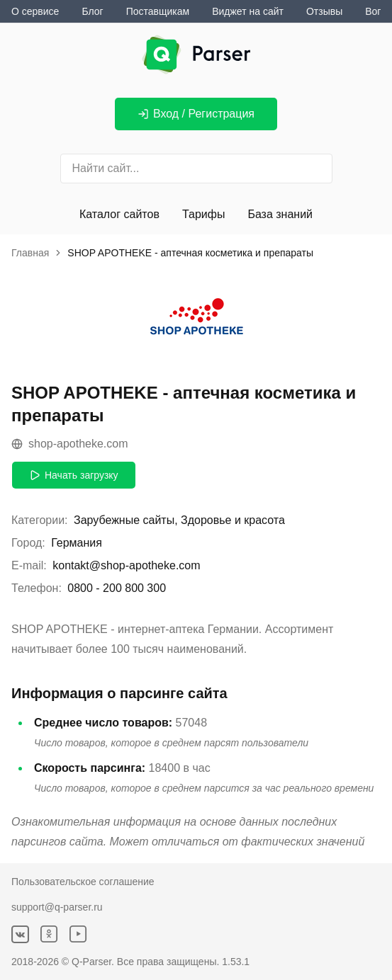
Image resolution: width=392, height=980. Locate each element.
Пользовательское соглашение (83, 882)
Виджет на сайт (248, 11)
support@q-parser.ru (57, 907)
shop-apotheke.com (70, 444)
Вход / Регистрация (196, 114)
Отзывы (324, 11)
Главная (30, 253)
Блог (92, 11)
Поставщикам (158, 11)
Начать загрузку (74, 475)
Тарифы (203, 214)
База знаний (280, 214)
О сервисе (35, 11)
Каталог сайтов (119, 214)
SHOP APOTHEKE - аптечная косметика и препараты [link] (190, 253)
